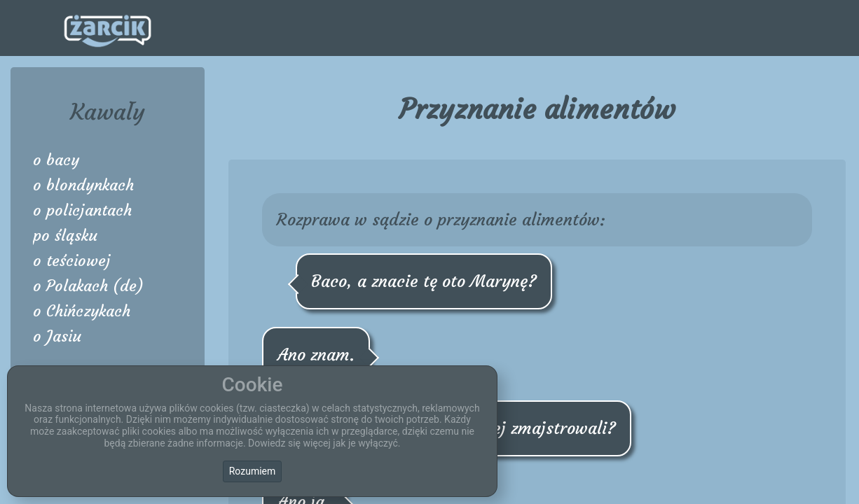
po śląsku (65, 236)
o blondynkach (83, 185)
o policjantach (82, 210)
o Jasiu (57, 336)
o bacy (56, 160)
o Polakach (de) (88, 286)
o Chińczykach (82, 311)
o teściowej (72, 261)
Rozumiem (253, 471)
